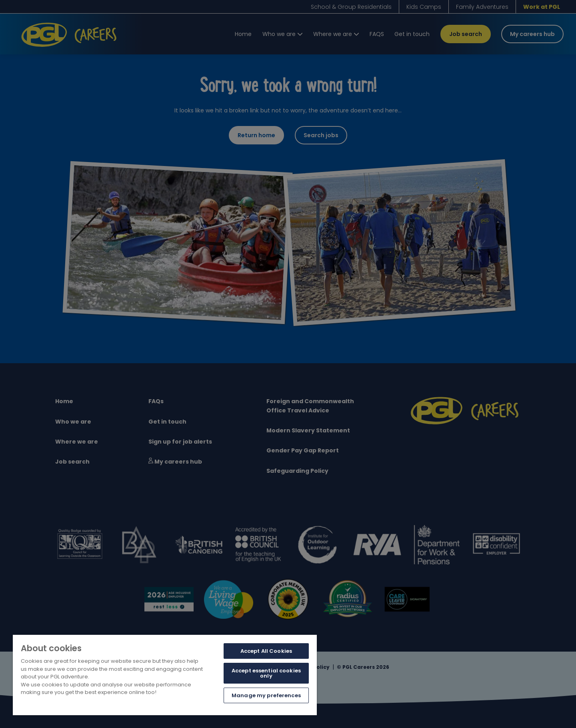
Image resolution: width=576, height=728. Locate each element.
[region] (165, 675)
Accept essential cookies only (266, 673)
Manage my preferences (266, 695)
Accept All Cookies (266, 651)
